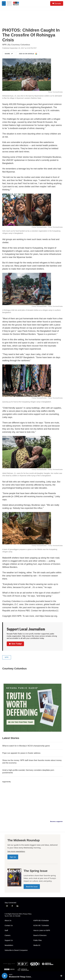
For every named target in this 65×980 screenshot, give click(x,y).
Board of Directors (40, 935)
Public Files (38, 940)
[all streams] (62, 976)
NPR (7, 657)
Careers (8, 935)
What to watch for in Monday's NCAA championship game (26, 746)
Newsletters (9, 945)
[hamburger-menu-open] (4, 3)
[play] (5, 976)
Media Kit (37, 945)
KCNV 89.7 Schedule (41, 926)
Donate (58, 3)
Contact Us (9, 926)
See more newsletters (16, 851)
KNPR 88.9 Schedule (41, 921)
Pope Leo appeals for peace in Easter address (21, 753)
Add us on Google (28, 54)
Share (9, 54)
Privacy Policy (27, 914)
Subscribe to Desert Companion (16, 950)
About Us (8, 921)
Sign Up (13, 857)
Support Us (9, 940)
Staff (6, 930)
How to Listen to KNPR (42, 930)
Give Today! (15, 644)
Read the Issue (32, 887)
